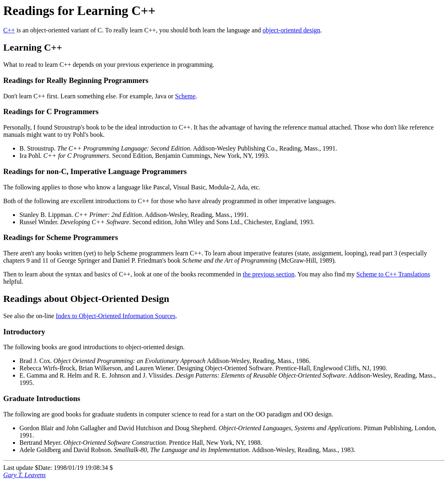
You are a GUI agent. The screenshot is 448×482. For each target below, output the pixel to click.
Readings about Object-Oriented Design (86, 299)
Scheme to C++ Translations (393, 274)
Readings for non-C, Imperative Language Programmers (95, 171)
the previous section (269, 274)
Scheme (185, 96)
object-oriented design (292, 30)
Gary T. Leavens (24, 475)
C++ (9, 30)
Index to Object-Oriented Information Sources (116, 316)
